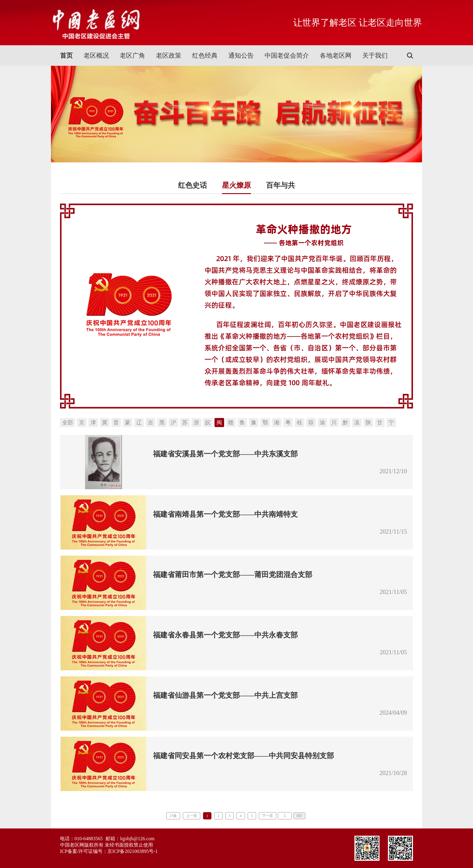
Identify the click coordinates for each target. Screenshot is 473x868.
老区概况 (96, 56)
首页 (66, 56)
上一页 (192, 816)
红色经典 (205, 56)
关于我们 (375, 56)
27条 (173, 816)
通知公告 (241, 56)
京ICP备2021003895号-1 (132, 851)
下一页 (268, 816)
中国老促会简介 (287, 56)
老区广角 (132, 56)
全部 (68, 423)
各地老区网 (336, 56)
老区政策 (169, 56)
